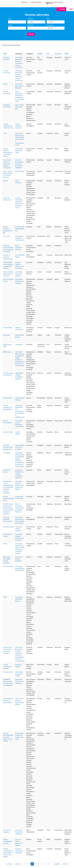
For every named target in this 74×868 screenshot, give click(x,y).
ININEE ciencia (7, 352)
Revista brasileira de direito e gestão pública (8, 701)
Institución (30, 25)
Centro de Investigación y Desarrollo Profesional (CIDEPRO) (20, 164)
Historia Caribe (8, 398)
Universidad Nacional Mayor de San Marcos (20, 568)
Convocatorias (36, 2)
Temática (30, 19)
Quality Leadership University (19, 126)
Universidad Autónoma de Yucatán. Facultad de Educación (19, 474)
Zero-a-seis (7, 236)
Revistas (24, 2)
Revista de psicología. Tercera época (7, 519)
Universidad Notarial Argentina (19, 559)
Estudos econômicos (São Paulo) (8, 499)
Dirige (67, 54)
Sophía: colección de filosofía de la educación (8, 274)
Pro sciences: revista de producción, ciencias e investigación (7, 164)
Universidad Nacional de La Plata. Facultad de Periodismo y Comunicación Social (20, 139)
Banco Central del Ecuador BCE (20, 107)
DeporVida (6, 335)
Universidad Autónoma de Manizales (19, 86)
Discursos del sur (8, 566)
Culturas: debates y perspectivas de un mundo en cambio (8, 152)
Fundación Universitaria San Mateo (19, 851)
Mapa (71, 9)
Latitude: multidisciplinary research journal (8, 126)
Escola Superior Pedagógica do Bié (20, 229)
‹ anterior (17, 864)
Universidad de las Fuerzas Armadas (20, 447)
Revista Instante (8, 672)
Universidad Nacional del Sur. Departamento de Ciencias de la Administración (20, 411)
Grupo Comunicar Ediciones (19, 248)
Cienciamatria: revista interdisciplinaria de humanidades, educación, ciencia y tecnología (8, 487)
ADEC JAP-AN (20, 171)
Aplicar (31, 34)
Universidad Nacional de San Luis (19, 599)
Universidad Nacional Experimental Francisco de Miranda (19, 485)
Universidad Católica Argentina (19, 529)
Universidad (19, 345)
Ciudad (10, 25)
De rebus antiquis (8, 527)
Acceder (50, 3)
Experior (6, 181)
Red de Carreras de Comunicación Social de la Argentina (20, 508)
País (48, 19)
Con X (5, 133)
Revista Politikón (8, 432)
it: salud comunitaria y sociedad (7, 666)
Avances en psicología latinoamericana (8, 257)
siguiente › (57, 864)
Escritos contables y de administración (8, 407)
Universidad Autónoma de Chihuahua (19, 681)
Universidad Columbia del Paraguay (19, 281)
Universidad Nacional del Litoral (19, 151)
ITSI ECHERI (7, 453)
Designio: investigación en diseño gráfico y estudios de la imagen (8, 853)
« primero (9, 864)
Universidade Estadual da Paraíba (19, 674)
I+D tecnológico (8, 328)
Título (10, 19)
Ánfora (5, 84)
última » (65, 864)
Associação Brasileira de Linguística (19, 832)
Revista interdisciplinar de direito (8, 841)
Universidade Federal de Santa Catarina (20, 238)
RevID (5, 597)
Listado (62, 9)
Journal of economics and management (8, 447)
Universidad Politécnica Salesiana (19, 274)
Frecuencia (50, 25)
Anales (5, 544)
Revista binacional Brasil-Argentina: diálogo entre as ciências (8, 737)
